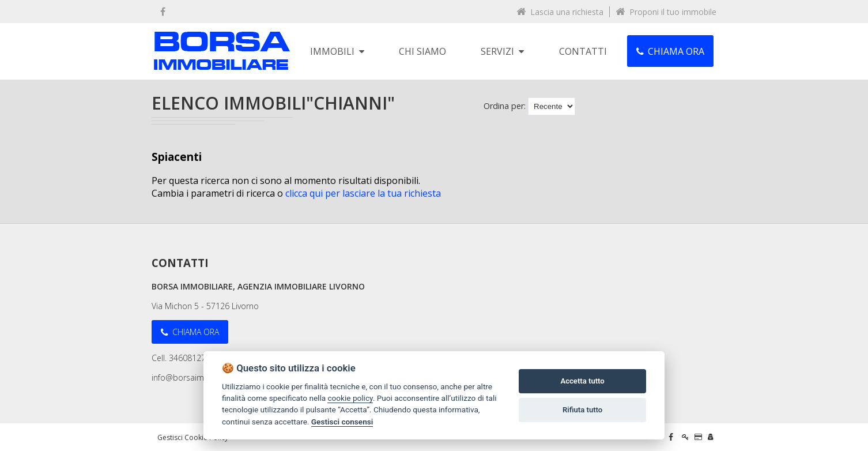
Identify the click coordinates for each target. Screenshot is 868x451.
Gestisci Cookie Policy (193, 437)
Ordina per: (505, 106)
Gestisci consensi (342, 422)
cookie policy (350, 398)
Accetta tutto (582, 381)
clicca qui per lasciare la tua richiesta (363, 193)
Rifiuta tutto (582, 410)
